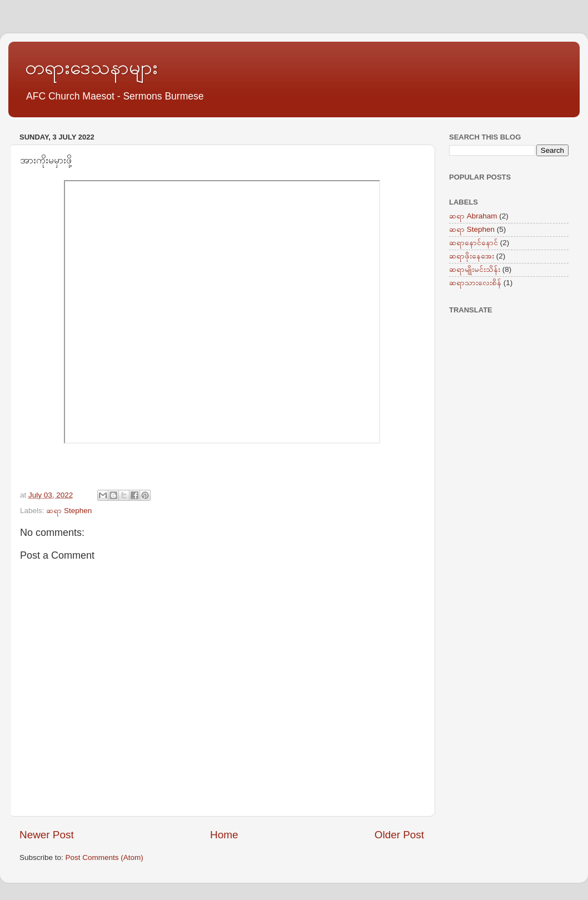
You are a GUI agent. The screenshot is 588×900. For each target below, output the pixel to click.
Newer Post (47, 835)
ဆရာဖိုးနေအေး (472, 256)
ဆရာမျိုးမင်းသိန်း (475, 269)
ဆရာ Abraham (473, 216)
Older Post (399, 835)
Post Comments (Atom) (104, 857)
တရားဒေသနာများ (91, 67)
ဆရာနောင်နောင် (474, 243)
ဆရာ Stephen (69, 511)
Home (224, 835)
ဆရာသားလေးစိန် (475, 283)
